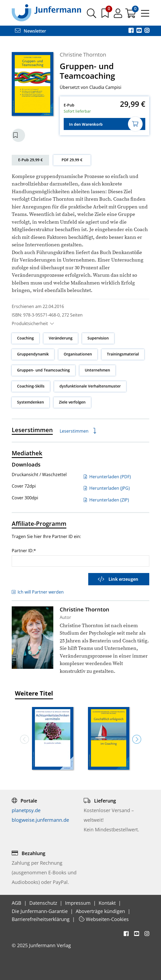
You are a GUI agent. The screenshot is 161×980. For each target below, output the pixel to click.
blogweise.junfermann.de (40, 820)
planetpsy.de (26, 810)
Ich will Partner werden (38, 592)
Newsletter (31, 31)
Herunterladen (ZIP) (106, 500)
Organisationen (78, 354)
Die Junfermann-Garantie (40, 911)
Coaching (25, 338)
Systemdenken (31, 402)
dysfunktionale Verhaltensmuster (90, 386)
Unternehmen (97, 370)
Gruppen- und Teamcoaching (43, 370)
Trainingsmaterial (123, 354)
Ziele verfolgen (72, 402)
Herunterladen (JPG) (107, 488)
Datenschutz (44, 903)
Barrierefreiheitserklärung (41, 919)
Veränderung (61, 338)
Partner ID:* (24, 550)
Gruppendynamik (33, 354)
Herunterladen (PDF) (107, 477)
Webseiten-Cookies (104, 919)
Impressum (79, 903)
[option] (53, 739)
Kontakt (108, 903)
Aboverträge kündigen (101, 911)
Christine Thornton (83, 55)
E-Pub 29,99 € (30, 160)
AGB (17, 903)
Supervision (98, 338)
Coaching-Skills (31, 386)
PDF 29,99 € (72, 160)
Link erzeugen (118, 579)
